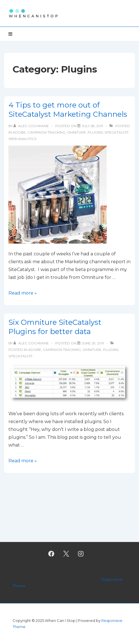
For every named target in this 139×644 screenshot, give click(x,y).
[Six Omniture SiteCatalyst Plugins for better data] (93, 343)
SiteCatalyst (117, 132)
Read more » (23, 293)
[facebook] (51, 554)
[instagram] (81, 554)
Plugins (95, 132)
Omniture (77, 132)
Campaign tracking (46, 132)
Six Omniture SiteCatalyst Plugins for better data (55, 327)
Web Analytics (22, 139)
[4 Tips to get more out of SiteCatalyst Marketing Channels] (92, 126)
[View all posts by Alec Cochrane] (32, 126)
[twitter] (66, 554)
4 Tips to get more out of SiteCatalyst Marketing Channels (68, 110)
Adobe (19, 132)
